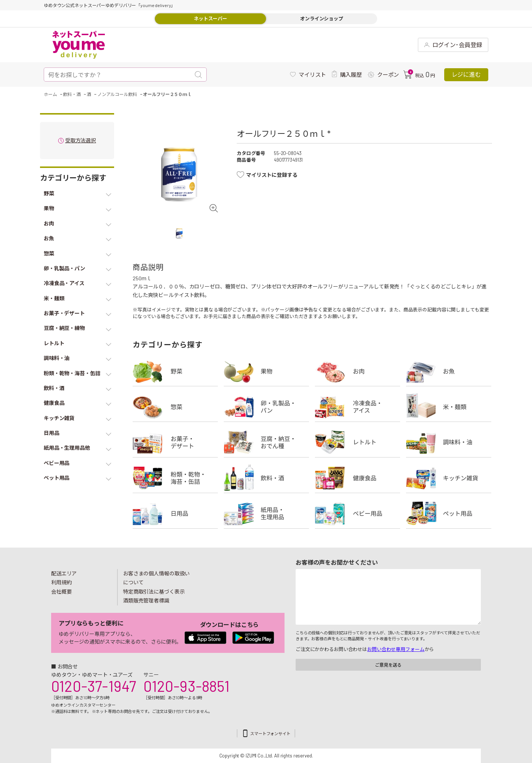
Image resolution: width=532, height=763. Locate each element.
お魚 (449, 371)
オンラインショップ (322, 19)
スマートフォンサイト (270, 734)
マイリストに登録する (272, 175)
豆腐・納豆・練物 (266, 442)
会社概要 (61, 592)
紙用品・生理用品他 (266, 513)
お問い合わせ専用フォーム (396, 649)
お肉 (358, 371)
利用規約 (61, 582)
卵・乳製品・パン (266, 407)
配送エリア (64, 573)
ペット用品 (449, 513)
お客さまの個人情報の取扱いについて (156, 578)
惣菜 (175, 407)
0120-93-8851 (186, 686)
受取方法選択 (81, 141)
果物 (266, 371)
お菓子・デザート (175, 442)
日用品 (175, 513)
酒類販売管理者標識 (146, 600)
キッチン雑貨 (449, 478)
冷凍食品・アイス (358, 407)
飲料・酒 (266, 478)
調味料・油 (449, 442)
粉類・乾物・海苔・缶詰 (175, 478)
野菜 (175, 371)
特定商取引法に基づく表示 (154, 592)
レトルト (358, 442)
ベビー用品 (358, 513)
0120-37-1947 (94, 686)
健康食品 (358, 478)
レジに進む (466, 74)
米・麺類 (449, 407)
